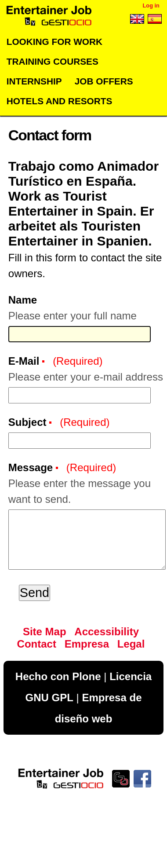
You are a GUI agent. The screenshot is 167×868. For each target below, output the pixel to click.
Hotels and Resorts (60, 101)
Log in (151, 5)
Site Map (45, 632)
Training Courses (53, 61)
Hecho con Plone (58, 676)
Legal (131, 644)
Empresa (87, 644)
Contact (37, 644)
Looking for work (54, 42)
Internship (34, 81)
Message (32, 467)
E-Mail (25, 361)
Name (23, 300)
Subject (29, 422)
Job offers (104, 81)
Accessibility (107, 632)
